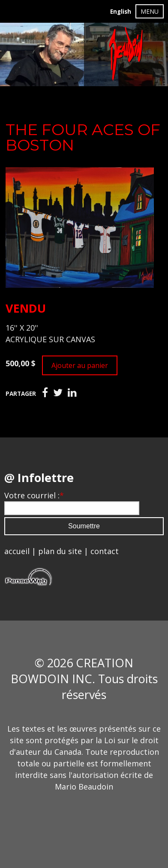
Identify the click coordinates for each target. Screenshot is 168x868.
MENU (150, 11)
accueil (17, 551)
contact (105, 551)
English (121, 12)
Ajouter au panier (80, 365)
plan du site (60, 551)
